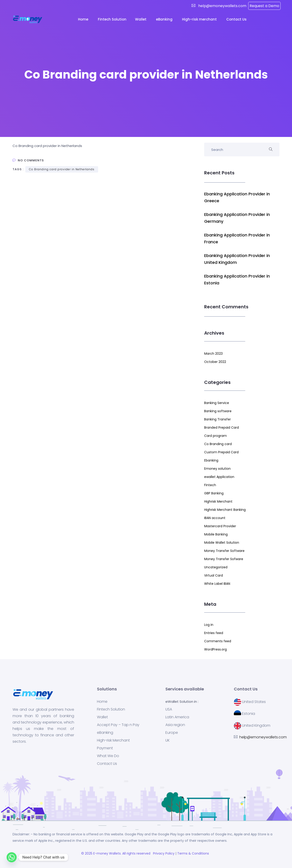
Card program (215, 436)
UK (168, 740)
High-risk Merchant (113, 740)
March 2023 (213, 354)
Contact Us (237, 19)
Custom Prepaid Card (221, 452)
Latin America (177, 717)
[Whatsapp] (12, 857)
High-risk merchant (200, 19)
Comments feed (218, 641)
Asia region (175, 725)
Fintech (210, 485)
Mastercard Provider (220, 526)
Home (84, 19)
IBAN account (215, 518)
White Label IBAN (217, 584)
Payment (105, 748)
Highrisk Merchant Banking (225, 510)
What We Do (108, 756)
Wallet (141, 19)
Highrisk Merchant (218, 501)
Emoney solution (217, 469)
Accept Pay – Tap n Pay (118, 725)
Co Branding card (218, 444)
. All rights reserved (136, 853)
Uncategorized (216, 567)
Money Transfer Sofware (224, 559)
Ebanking (211, 460)
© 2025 (87, 853)
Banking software (218, 411)
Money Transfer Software (224, 551)
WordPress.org (215, 649)
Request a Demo (264, 6)
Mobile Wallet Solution (222, 543)
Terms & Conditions (194, 853)
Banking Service (217, 403)
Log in (209, 625)
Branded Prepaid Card (222, 427)
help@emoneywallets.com (222, 6)
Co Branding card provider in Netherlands (62, 169)
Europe (172, 733)
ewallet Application (219, 477)
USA (169, 709)
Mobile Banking (216, 534)
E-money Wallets (107, 853)
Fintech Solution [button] (112, 19)
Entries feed (214, 633)
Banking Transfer (218, 419)
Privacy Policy (163, 853)
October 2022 (215, 362)
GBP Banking (214, 493)
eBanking (165, 19)
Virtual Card (214, 575)
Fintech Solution (111, 709)
